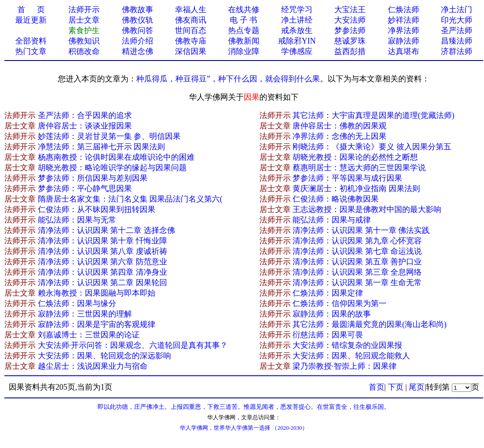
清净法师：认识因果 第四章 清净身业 (103, 272)
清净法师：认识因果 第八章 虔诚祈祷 (103, 251)
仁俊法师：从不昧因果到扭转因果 (97, 209)
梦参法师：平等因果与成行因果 (347, 178)
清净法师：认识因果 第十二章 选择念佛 (106, 230)
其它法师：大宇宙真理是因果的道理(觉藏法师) (373, 115)
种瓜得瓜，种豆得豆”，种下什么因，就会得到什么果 (228, 79)
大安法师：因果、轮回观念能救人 (351, 356)
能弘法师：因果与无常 (77, 220)
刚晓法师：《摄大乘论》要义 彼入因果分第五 (372, 147)
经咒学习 (297, 10)
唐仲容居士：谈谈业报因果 (85, 126)
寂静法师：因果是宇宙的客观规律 (97, 324)
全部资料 (31, 41)
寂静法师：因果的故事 (332, 314)
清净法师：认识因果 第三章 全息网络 (357, 272)
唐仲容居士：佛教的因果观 (339, 126)
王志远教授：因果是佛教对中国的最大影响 (367, 209)
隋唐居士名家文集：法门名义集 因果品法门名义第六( (130, 199)
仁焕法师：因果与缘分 (77, 303)
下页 (396, 387)
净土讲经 (297, 20)
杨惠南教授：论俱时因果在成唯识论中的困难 (116, 157)
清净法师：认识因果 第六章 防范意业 (103, 262)
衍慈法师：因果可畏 (328, 335)
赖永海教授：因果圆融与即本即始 (97, 293)
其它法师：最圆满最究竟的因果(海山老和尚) (370, 324)
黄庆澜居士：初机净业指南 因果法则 (356, 189)
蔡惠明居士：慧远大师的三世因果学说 (359, 168)
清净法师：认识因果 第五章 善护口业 (357, 262)
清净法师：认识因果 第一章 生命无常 (357, 283)
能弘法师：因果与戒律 (332, 220)
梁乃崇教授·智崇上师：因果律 (345, 366)
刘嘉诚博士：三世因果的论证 (89, 335)
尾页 (417, 387)
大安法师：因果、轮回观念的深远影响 (104, 356)
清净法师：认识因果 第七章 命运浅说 (357, 251)
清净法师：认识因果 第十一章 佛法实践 (361, 230)
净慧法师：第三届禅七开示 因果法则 (102, 147)
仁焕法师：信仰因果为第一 (339, 303)
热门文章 (31, 51)
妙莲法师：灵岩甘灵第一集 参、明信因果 (109, 136)
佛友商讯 (191, 20)
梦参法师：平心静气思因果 (85, 189)
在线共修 (244, 10)
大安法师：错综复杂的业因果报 (347, 345)
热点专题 (244, 30)
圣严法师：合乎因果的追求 (85, 115)
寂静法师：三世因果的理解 (85, 314)
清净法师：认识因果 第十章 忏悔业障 (103, 241)
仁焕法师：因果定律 (328, 293)
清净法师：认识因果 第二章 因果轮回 (103, 283)
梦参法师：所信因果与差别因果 (93, 178)
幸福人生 (191, 10)
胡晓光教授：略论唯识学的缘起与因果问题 (112, 168)
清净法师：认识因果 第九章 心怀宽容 (357, 241)
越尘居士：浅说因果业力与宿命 (93, 366)
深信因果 (191, 51)
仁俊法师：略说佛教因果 (336, 199)
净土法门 (457, 10)
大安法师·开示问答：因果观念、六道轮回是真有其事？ (133, 345)
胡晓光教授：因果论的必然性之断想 (355, 157)
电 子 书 (244, 20)
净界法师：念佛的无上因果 (339, 136)
